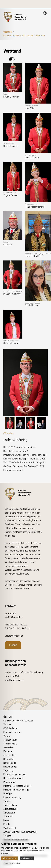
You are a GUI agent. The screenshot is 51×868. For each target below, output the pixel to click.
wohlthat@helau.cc (14, 680)
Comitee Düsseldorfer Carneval (18, 36)
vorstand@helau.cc (14, 636)
